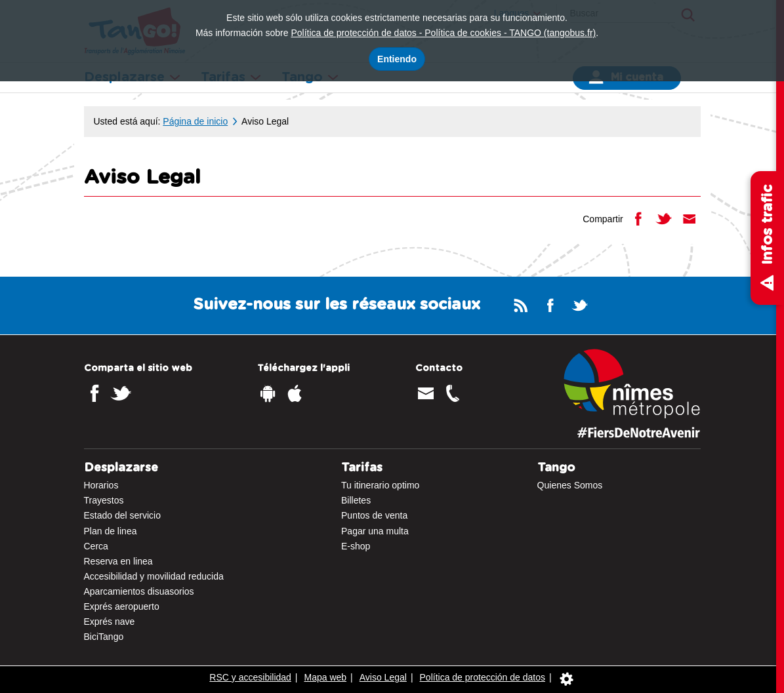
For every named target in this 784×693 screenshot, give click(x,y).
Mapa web (326, 677)
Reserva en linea (118, 561)
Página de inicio (195, 121)
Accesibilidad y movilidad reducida (154, 576)
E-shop (356, 546)
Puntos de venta (374, 515)
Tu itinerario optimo (380, 485)
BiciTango (104, 637)
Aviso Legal (383, 677)
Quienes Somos (570, 485)
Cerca (96, 546)
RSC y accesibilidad (250, 677)
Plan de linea (111, 531)
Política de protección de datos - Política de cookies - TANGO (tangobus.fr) (443, 33)
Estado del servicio (123, 515)
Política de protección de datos (483, 677)
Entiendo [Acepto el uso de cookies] (397, 59)
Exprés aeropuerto (122, 606)
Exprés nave (110, 622)
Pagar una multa (375, 531)
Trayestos (104, 500)
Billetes (356, 500)
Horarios (101, 485)
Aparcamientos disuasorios (139, 591)
